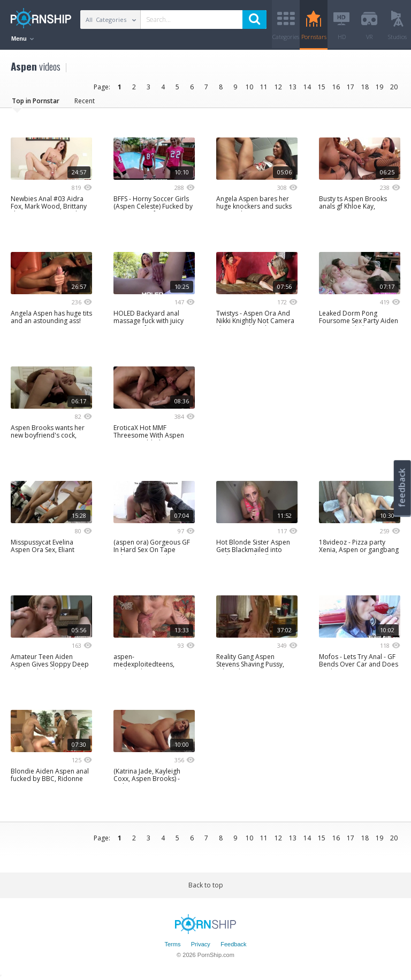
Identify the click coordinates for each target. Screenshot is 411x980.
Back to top (206, 885)
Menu (22, 39)
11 (264, 87)
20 (394, 87)
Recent (85, 101)
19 (379, 87)
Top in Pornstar (36, 101)
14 (307, 87)
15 (322, 87)
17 (351, 87)
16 (336, 87)
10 (249, 87)
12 (278, 87)
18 (365, 87)
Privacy (201, 944)
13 (293, 87)
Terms (172, 944)
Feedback (233, 944)
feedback (402, 488)
